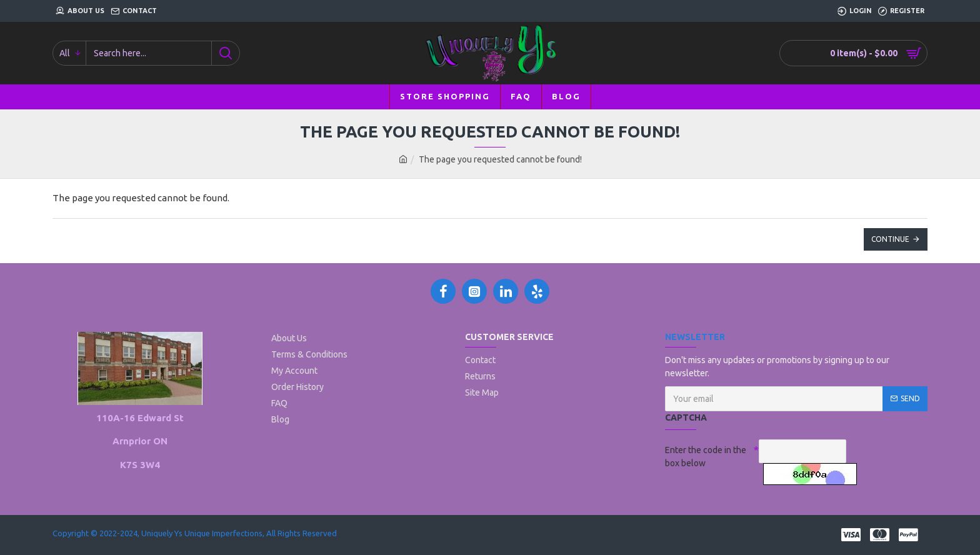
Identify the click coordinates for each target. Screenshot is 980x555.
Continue (890, 239)
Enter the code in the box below (706, 457)
